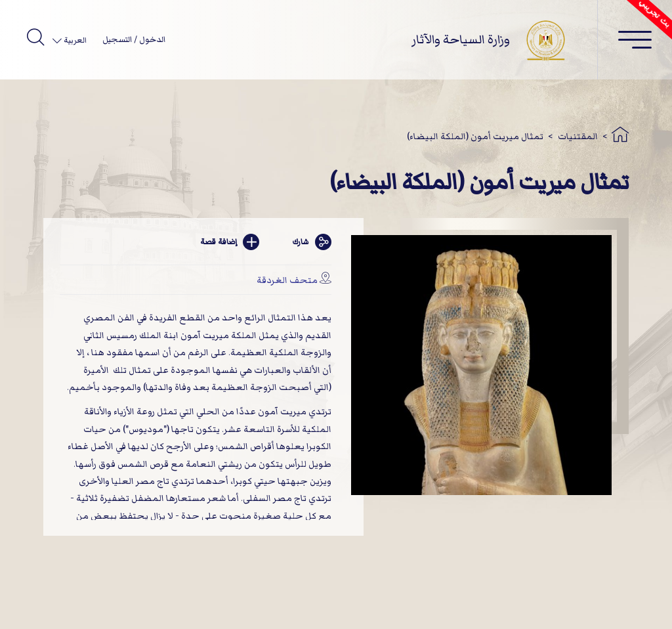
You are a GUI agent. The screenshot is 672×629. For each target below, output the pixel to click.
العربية (74, 40)
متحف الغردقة (287, 280)
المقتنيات (578, 136)
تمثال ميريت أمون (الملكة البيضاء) (475, 136)
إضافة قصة (230, 242)
